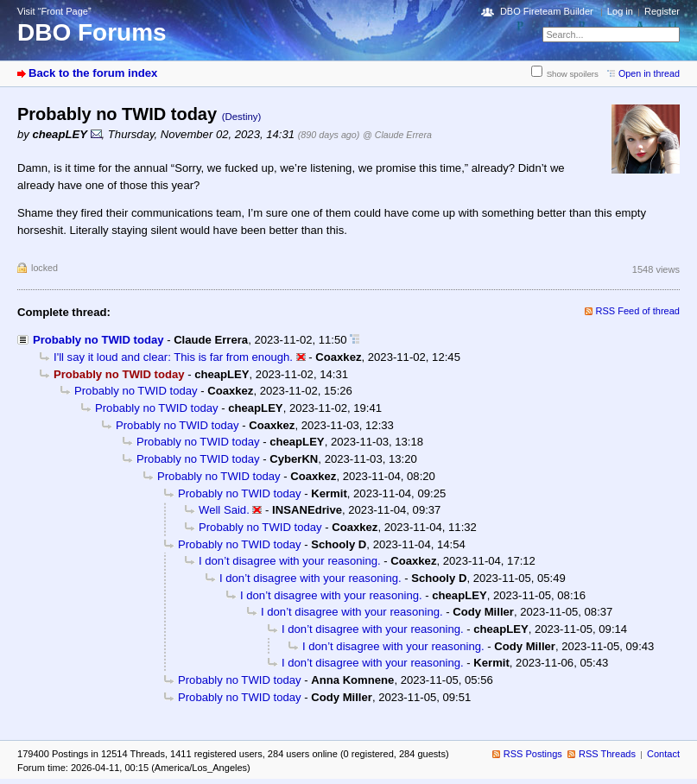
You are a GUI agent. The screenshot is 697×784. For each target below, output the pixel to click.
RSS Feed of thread (638, 311)
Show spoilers (573, 74)
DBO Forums (92, 32)
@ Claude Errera (397, 135)
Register (662, 11)
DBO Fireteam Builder (547, 11)
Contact (663, 754)
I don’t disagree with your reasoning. (290, 561)
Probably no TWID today (98, 340)
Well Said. (224, 510)
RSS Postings (533, 754)
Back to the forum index (93, 73)
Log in (620, 11)
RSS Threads (607, 754)
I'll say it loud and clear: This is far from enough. (173, 357)
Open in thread (649, 73)
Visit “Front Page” (54, 11)
